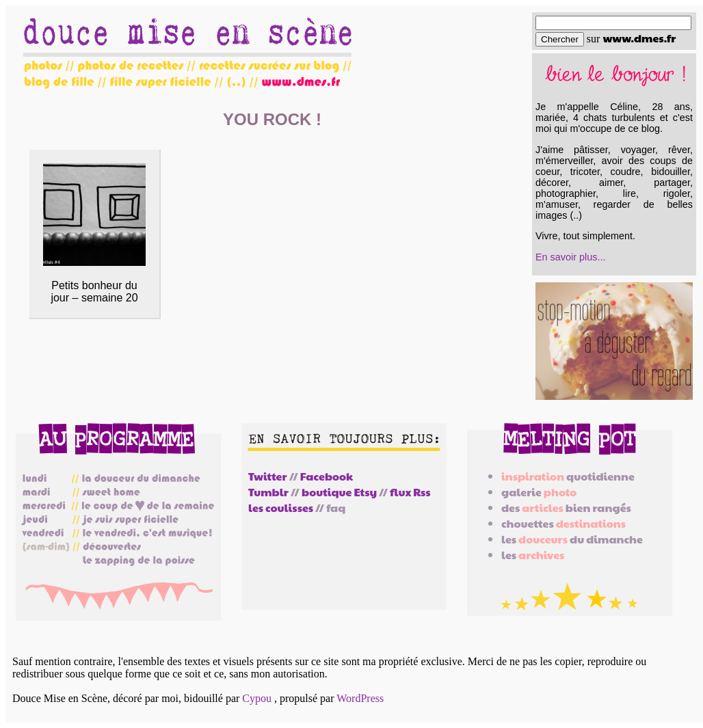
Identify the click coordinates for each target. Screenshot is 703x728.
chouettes (563, 523)
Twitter (268, 476)
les (533, 555)
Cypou (257, 698)
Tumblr (268, 492)
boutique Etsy (339, 492)
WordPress (360, 698)
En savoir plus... (570, 257)
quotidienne (568, 476)
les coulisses (281, 508)
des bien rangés (566, 508)
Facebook (327, 476)
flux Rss (410, 492)
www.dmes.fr (639, 38)
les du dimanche (572, 539)
